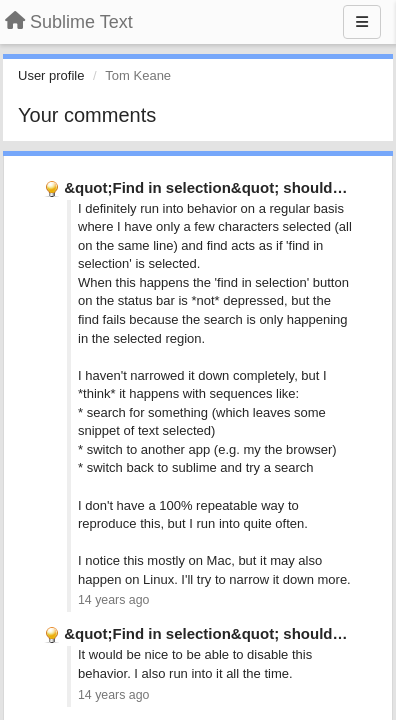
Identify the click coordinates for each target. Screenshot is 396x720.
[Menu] (362, 22)
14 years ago (113, 600)
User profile (51, 75)
